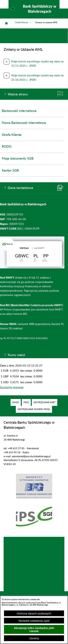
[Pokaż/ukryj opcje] (4, 4)
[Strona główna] (6, 23)
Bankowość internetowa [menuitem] (19, 111)
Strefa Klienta (23, 22)
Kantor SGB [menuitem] (10, 171)
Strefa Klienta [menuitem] (12, 135)
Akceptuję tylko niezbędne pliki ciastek (34, 629)
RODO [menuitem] (7, 147)
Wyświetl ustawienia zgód (34, 621)
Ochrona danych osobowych (34, 613)
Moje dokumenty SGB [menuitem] (18, 159)
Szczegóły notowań (12, 387)
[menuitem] (16, 402)
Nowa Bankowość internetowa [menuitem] (24, 123)
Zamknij (34, 638)
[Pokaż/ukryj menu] (64, 4)
